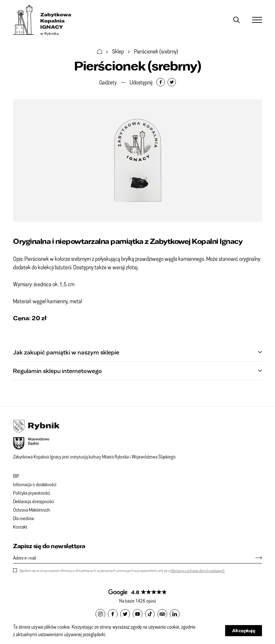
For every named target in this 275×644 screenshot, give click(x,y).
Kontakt (20, 527)
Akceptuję (244, 630)
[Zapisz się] (255, 558)
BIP (16, 476)
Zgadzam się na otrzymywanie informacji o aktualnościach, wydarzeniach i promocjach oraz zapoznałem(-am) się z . (122, 570)
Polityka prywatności (32, 493)
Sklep (118, 51)
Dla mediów (24, 518)
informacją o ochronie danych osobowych (197, 570)
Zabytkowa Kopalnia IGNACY (42, 20)
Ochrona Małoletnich (31, 510)
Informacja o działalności (35, 484)
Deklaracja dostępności (34, 501)
